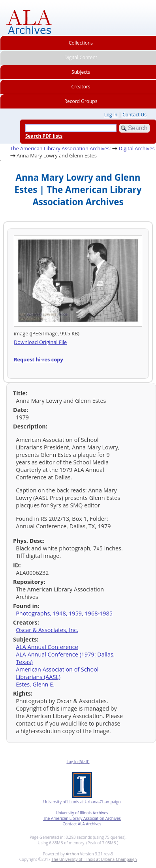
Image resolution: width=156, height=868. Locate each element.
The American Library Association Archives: (61, 148)
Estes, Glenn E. (35, 684)
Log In (111, 115)
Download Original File (40, 342)
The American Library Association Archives (82, 818)
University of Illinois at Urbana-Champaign (82, 802)
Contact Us (134, 115)
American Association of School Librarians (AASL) (57, 673)
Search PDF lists (44, 136)
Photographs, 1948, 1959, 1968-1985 (64, 613)
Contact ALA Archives (82, 824)
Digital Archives (136, 148)
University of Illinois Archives (82, 813)
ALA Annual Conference (47, 647)
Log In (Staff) (78, 761)
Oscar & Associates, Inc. (47, 630)
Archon (72, 854)
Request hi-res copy (39, 359)
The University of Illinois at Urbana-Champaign (94, 859)
